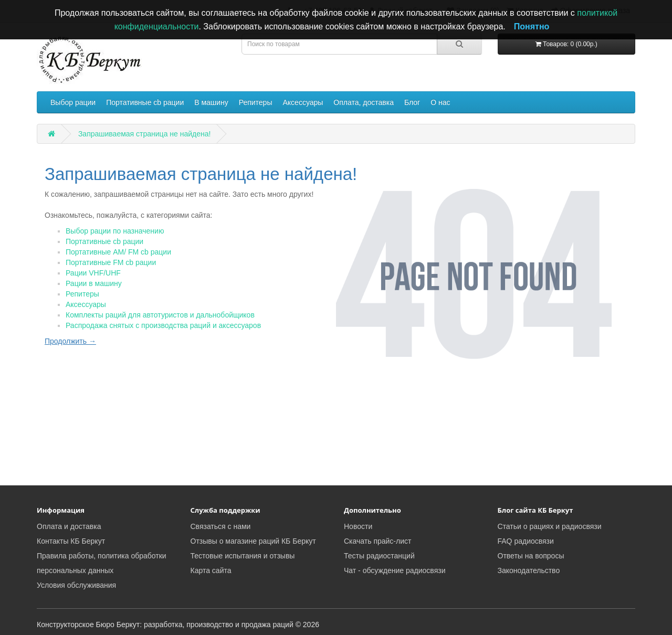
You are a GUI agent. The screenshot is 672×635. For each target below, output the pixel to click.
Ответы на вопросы (531, 556)
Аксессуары (303, 102)
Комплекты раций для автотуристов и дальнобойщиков (160, 315)
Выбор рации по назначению (115, 231)
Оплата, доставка (364, 102)
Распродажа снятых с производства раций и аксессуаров (163, 325)
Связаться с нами (221, 526)
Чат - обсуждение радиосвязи (395, 570)
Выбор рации (73, 102)
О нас (440, 102)
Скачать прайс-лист (377, 541)
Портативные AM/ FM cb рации (118, 252)
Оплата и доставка (69, 526)
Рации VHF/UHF (93, 273)
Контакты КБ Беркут (71, 541)
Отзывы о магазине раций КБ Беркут (253, 541)
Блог (412, 102)
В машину (211, 102)
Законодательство (529, 570)
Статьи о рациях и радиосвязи (550, 526)
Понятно (532, 27)
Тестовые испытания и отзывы (243, 556)
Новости (358, 526)
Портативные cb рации (145, 102)
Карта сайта (211, 570)
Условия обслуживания (76, 585)
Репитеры (256, 102)
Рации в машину (94, 283)
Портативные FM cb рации (111, 262)
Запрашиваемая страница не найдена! (145, 134)
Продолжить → (70, 341)
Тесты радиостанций (379, 556)
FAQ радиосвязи (526, 541)
